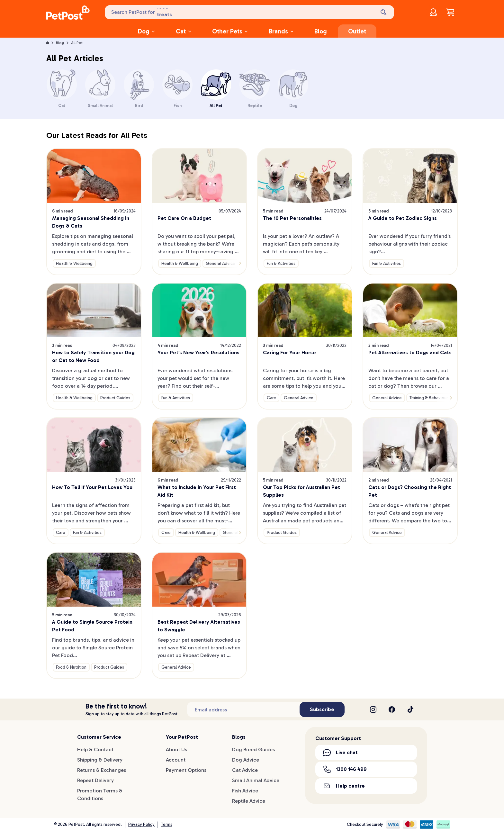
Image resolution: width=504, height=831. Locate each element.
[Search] (384, 12)
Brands (281, 31)
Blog (321, 31)
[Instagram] (373, 709)
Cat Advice (245, 770)
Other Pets (230, 31)
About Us (176, 750)
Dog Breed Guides (253, 750)
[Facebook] (392, 709)
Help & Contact (95, 750)
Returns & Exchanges (102, 770)
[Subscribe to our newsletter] (243, 709)
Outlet (357, 31)
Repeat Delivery (95, 780)
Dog (146, 31)
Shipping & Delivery (100, 760)
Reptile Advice (249, 801)
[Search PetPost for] (239, 12)
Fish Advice (245, 791)
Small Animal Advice (256, 780)
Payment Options (186, 770)
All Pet (77, 43)
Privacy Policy (141, 824)
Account (176, 760)
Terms (167, 824)
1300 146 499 (345, 769)
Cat (183, 31)
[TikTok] (410, 709)
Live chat (340, 753)
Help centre (344, 786)
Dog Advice (246, 760)
